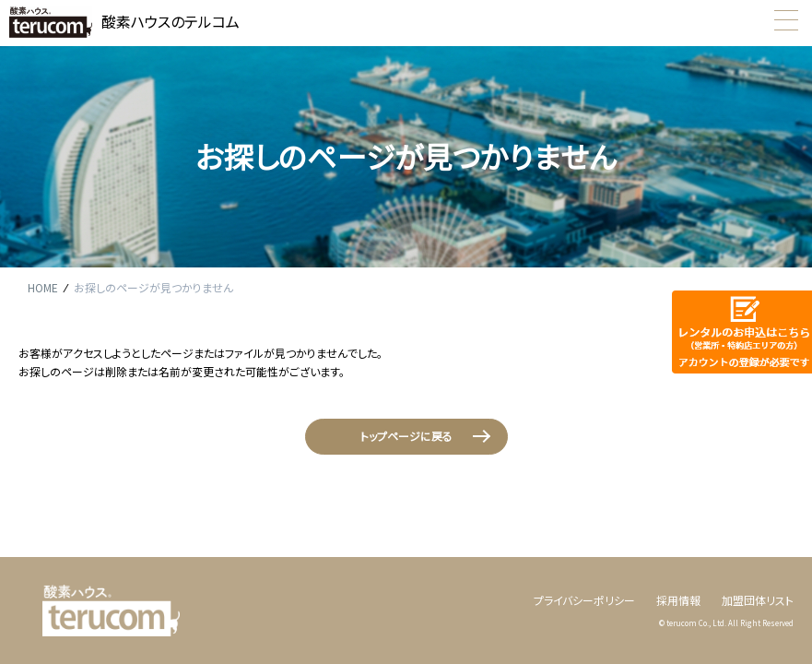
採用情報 (678, 600)
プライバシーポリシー (584, 600)
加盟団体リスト (758, 600)
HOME (43, 287)
